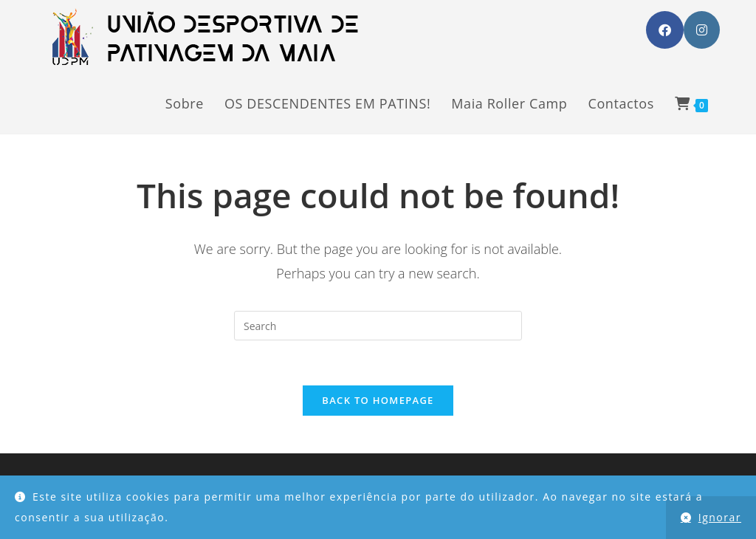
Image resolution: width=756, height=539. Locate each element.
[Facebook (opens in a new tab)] (665, 30)
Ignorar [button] (720, 517)
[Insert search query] (378, 326)
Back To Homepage (378, 400)
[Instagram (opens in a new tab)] (702, 30)
